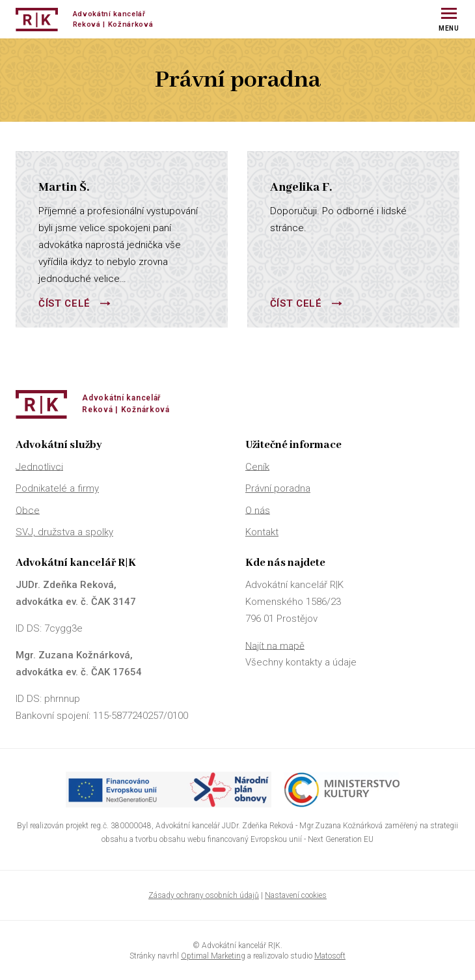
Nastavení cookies (296, 895)
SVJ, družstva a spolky (64, 532)
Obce (28, 510)
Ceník (257, 466)
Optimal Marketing (213, 956)
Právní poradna (278, 488)
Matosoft (330, 956)
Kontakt (262, 532)
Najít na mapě (275, 645)
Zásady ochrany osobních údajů (204, 895)
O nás (258, 510)
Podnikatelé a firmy (57, 488)
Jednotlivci (39, 466)
